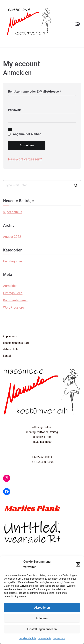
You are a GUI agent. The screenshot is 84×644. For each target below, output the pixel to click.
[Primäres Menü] (78, 24)
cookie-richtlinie (28, 638)
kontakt (8, 356)
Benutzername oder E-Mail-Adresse (35, 92)
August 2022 (12, 237)
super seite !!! (13, 212)
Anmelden (27, 145)
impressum (59, 638)
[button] (78, 564)
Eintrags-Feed (13, 293)
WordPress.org (14, 308)
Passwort (17, 110)
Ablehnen (42, 618)
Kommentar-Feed (15, 300)
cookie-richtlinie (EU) (16, 343)
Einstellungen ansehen (42, 629)
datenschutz (44, 638)
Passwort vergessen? (25, 159)
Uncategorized (13, 261)
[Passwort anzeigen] (10, 130)
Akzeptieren (42, 608)
